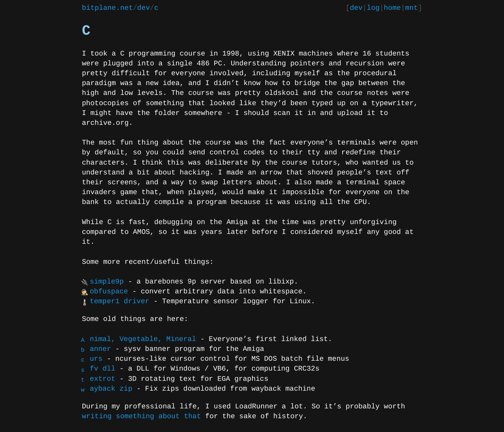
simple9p (107, 282)
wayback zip (111, 389)
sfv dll (103, 369)
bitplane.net (107, 8)
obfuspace (109, 292)
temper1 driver (120, 302)
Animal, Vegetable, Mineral (143, 339)
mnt (411, 8)
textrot (103, 379)
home (392, 8)
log (373, 8)
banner (100, 349)
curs (96, 359)
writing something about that (141, 417)
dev (143, 8)
